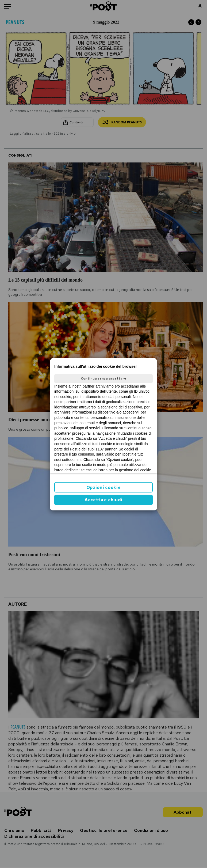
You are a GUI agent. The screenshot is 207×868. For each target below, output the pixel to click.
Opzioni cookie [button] (104, 488)
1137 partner (106, 449)
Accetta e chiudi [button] (103, 500)
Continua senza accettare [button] (103, 378)
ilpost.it (128, 454)
